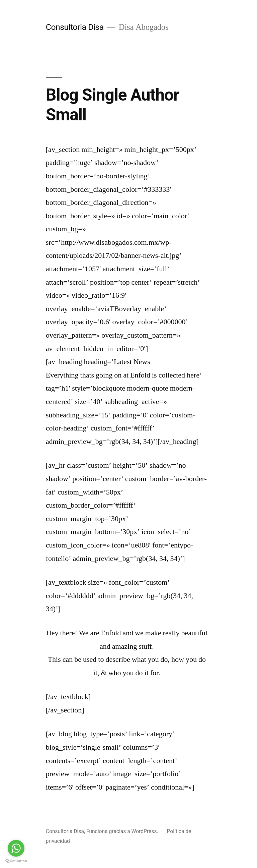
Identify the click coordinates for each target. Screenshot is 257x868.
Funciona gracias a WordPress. (123, 831)
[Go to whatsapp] (16, 848)
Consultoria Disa (75, 27)
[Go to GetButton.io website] (16, 861)
